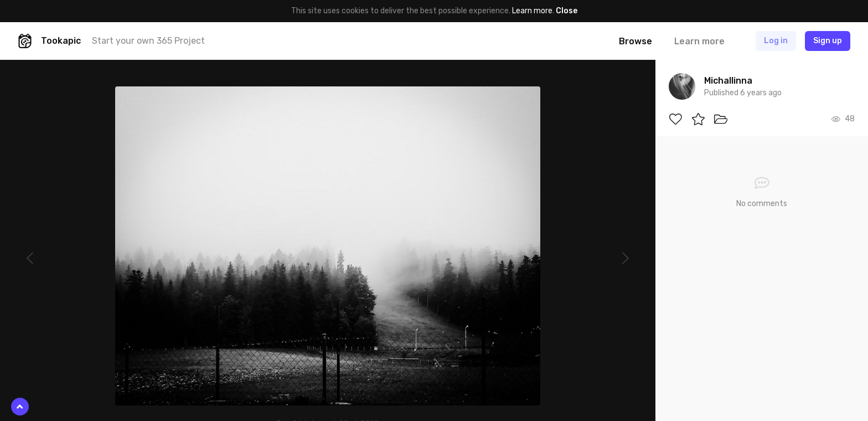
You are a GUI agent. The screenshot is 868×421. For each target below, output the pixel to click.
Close (567, 11)
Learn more (532, 11)
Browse (635, 41)
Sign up (828, 41)
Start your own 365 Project (148, 41)
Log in (776, 41)
